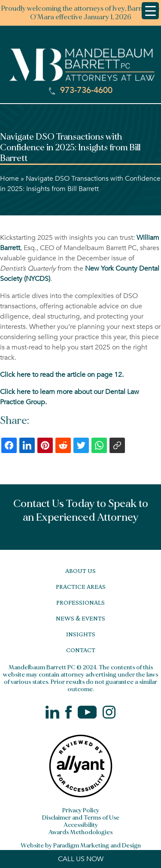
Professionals (80, 602)
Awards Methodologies (80, 832)
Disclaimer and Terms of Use (81, 818)
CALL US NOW (81, 859)
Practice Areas (81, 586)
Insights (81, 634)
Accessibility (81, 825)
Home (9, 179)
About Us (80, 571)
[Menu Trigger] (150, 11)
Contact (81, 650)
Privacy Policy (81, 810)
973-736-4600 (81, 90)
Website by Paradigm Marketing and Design (81, 846)
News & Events (80, 618)
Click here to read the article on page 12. (62, 375)
